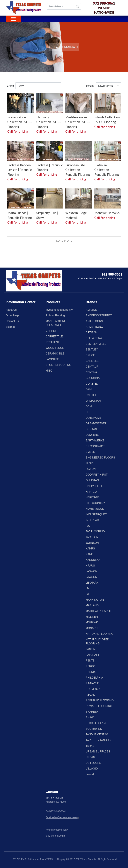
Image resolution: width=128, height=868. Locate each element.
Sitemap (11, 327)
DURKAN (91, 429)
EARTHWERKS (95, 441)
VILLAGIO (92, 769)
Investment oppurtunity (59, 310)
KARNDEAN (93, 560)
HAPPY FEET (94, 486)
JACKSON (92, 537)
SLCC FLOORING (97, 723)
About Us (11, 310)
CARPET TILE (54, 337)
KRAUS (90, 566)
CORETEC (92, 384)
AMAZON (91, 310)
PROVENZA (93, 689)
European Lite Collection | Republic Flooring (78, 170)
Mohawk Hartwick (107, 213)
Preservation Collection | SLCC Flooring (20, 122)
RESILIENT (53, 342)
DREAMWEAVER (96, 423)
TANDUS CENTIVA (97, 734)
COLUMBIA (93, 378)
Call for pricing (18, 131)
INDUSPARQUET (96, 514)
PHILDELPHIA (94, 678)
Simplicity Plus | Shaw (47, 215)
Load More (64, 241)
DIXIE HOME (93, 418)
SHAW (90, 717)
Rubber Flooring (55, 315)
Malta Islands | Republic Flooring (20, 215)
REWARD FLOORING (99, 706)
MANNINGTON (95, 600)
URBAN (90, 757)
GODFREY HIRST (97, 475)
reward (90, 774)
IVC (88, 526)
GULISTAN (92, 480)
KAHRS (90, 549)
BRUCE (90, 355)
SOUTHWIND (94, 729)
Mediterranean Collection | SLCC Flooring (78, 122)
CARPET (51, 331)
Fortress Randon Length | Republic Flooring (19, 170)
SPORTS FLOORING (58, 365)
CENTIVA (91, 372)
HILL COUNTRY (95, 503)
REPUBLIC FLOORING (100, 700)
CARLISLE (92, 361)
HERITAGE (92, 497)
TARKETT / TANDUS (98, 740)
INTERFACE (93, 520)
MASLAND (92, 605)
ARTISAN (91, 333)
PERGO (90, 666)
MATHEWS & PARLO (98, 611)
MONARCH (93, 628)
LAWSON (91, 577)
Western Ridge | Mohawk (77, 215)
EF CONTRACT (95, 446)
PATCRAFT (92, 655)
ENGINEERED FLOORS (100, 458)
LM (87, 588)
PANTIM (91, 649)
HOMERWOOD (95, 509)
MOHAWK (92, 622)
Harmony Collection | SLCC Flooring (49, 122)
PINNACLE (92, 683)
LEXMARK (92, 583)
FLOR (89, 463)
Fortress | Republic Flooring (49, 167)
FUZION (91, 469)
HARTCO (91, 492)
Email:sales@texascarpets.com (63, 817)
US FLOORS (93, 763)
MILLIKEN (92, 617)
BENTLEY (92, 350)
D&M (89, 389)
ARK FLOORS (94, 321)
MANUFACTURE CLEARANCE (56, 323)
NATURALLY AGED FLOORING (97, 642)
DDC (89, 412)
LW (88, 594)
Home (53, 47)
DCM (89, 406)
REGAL (90, 695)
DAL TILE (91, 395)
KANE (89, 554)
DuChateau (92, 435)
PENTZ (90, 661)
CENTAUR (92, 367)
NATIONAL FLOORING (99, 634)
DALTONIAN (93, 401)
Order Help (12, 315)
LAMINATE (52, 359)
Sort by (90, 86)
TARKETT (92, 746)
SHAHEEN (92, 712)
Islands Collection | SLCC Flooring (107, 120)
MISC (49, 371)
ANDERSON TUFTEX (99, 315)
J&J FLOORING (95, 531)
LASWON (91, 571)
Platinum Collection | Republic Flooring (107, 170)
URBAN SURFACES (98, 752)
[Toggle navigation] (13, 19)
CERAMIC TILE (55, 354)
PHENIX (91, 672)
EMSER (90, 452)
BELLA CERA (94, 338)
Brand (10, 86)
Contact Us (12, 321)
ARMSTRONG (94, 327)
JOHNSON (92, 543)
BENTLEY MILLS (96, 344)
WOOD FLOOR (55, 348)
